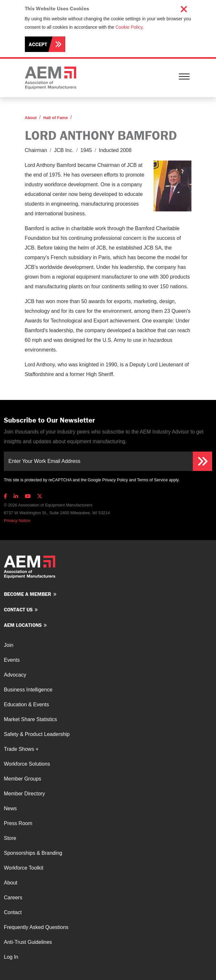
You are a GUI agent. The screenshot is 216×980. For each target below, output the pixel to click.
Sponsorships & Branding (33, 853)
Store (10, 838)
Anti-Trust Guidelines (28, 942)
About (31, 118)
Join (9, 645)
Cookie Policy (129, 27)
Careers (13, 898)
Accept (38, 44)
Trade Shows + (21, 749)
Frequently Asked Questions (36, 927)
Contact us (18, 609)
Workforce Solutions (27, 764)
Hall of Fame (56, 118)
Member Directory (24, 794)
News (10, 808)
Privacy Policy (115, 480)
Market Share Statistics (31, 719)
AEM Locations (23, 625)
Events (12, 660)
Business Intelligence (28, 690)
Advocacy (15, 675)
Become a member (28, 594)
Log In (11, 957)
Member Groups (23, 779)
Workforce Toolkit (24, 868)
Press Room (18, 823)
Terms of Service (152, 480)
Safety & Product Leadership (37, 734)
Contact (13, 912)
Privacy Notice (17, 521)
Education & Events (26, 704)
